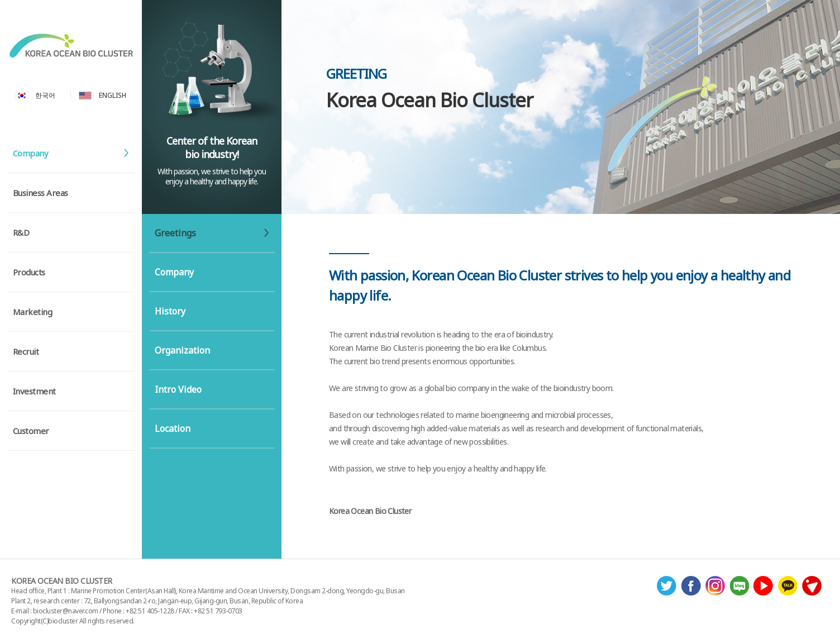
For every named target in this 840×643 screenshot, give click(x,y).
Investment (34, 391)
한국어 (45, 96)
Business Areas (40, 193)
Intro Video (178, 389)
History (170, 311)
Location (173, 428)
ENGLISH (113, 96)
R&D (21, 232)
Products (29, 272)
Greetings (175, 233)
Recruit (26, 351)
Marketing (33, 312)
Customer (31, 431)
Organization (182, 350)
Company (31, 153)
